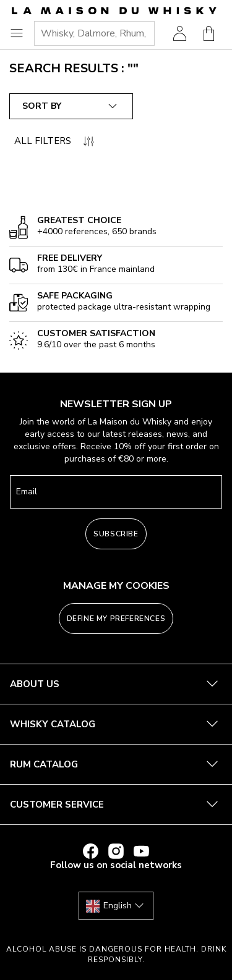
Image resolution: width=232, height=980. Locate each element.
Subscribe (116, 534)
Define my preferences (116, 619)
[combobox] (94, 33)
